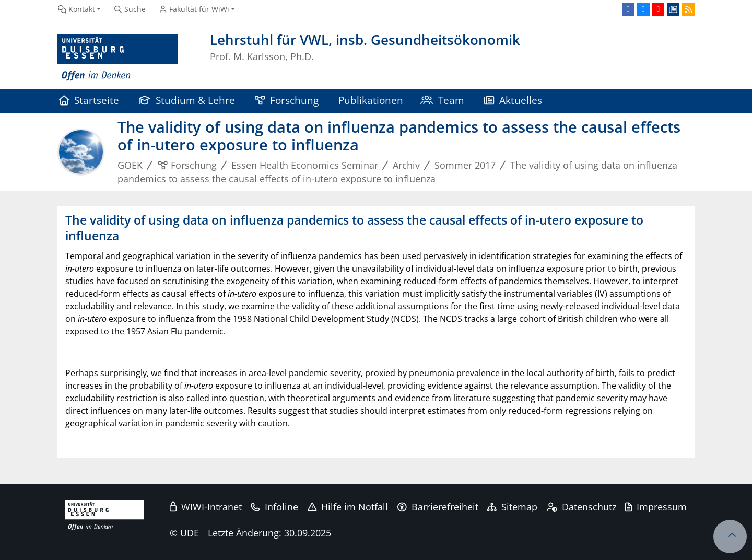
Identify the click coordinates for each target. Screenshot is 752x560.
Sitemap (512, 507)
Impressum (656, 507)
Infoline (274, 507)
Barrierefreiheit (438, 507)
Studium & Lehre (187, 100)
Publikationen (371, 100)
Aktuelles (513, 100)
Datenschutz (581, 507)
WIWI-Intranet (206, 507)
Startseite (89, 100)
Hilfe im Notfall (348, 507)
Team (442, 100)
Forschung (287, 100)
